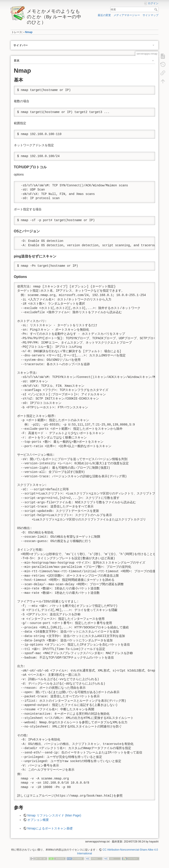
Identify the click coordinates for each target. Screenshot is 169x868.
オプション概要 (38, 820)
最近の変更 (104, 15)
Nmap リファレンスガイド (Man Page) (54, 815)
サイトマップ (151, 15)
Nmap (29, 32)
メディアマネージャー (127, 15)
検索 (156, 9)
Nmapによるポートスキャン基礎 (50, 828)
